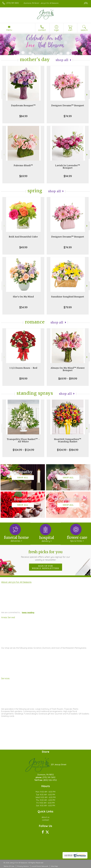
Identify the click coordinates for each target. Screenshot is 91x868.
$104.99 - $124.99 (23, 450)
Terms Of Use (9, 866)
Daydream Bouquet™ (23, 105)
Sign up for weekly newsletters (46, 567)
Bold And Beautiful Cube (23, 237)
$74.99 (68, 116)
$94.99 (68, 176)
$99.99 (23, 379)
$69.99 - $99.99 (68, 379)
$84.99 (23, 116)
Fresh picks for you (46, 555)
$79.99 (68, 307)
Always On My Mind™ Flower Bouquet (68, 369)
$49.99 (23, 247)
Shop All (62, 60)
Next (87, 95)
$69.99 (23, 176)
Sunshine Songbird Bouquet (68, 297)
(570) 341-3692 (13, 3)
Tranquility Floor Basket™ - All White (23, 440)
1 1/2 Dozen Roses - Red (23, 368)
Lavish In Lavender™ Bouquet (68, 167)
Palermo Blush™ (23, 165)
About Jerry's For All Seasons (16, 582)
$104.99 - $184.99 (68, 450)
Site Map (54, 866)
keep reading (28, 612)
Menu (9, 30)
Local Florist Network (40, 866)
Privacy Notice (23, 866)
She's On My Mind (23, 297)
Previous (4, 95)
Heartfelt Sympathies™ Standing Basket (68, 440)
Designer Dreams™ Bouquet (68, 105)
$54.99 (23, 307)
